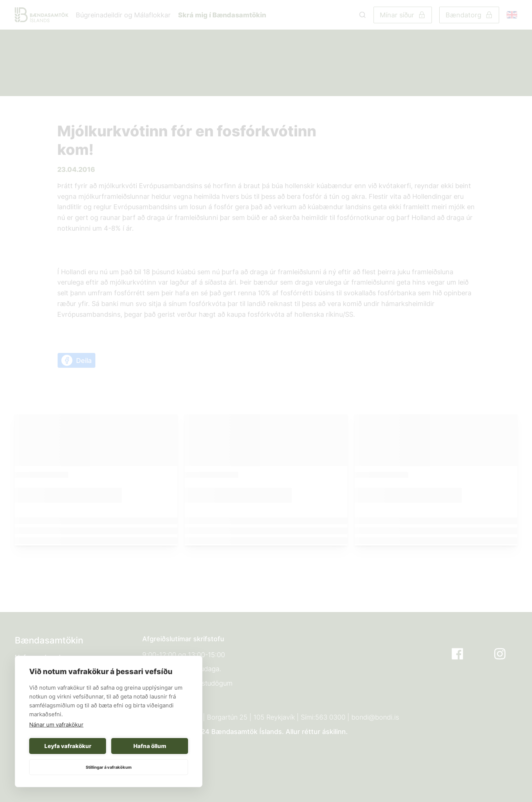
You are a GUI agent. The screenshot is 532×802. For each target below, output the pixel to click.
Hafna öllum (150, 746)
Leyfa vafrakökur (68, 746)
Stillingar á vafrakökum (109, 767)
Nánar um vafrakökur (56, 725)
